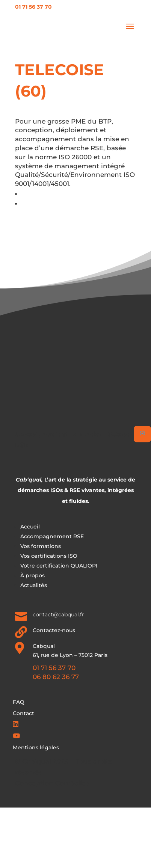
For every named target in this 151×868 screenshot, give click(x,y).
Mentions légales (36, 748)
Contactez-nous (54, 630)
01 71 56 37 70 (33, 7)
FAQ (19, 702)
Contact (23, 714)
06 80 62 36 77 (56, 677)
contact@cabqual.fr (58, 614)
